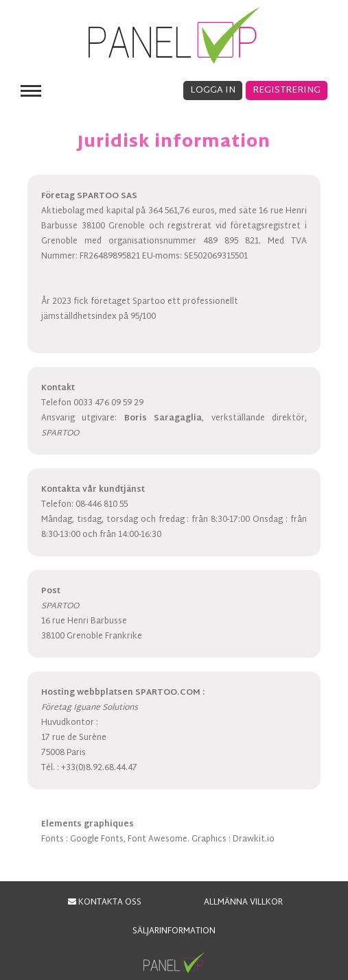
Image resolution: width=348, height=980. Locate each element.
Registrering (287, 91)
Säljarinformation (174, 931)
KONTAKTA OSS (105, 903)
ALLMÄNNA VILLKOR (243, 903)
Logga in (213, 91)
